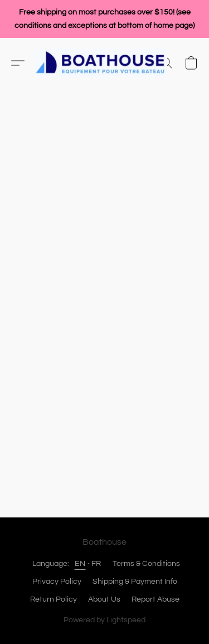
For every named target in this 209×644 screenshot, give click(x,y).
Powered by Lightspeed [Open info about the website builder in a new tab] (104, 620)
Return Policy (54, 599)
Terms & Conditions (146, 564)
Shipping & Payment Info (135, 582)
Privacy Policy (57, 582)
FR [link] (96, 564)
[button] (105, 63)
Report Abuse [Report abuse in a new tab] (155, 599)
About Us (104, 599)
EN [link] (80, 564)
